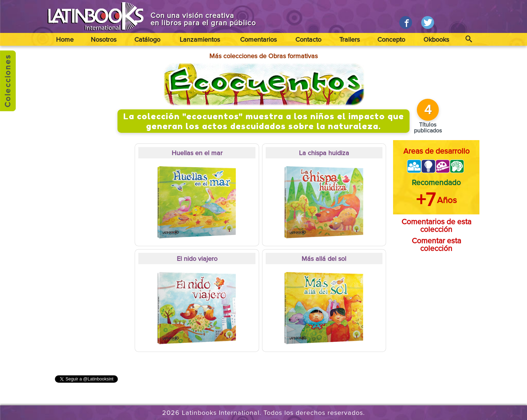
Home (65, 40)
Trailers (350, 40)
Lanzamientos (200, 40)
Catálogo (147, 40)
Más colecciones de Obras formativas (263, 56)
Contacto (308, 40)
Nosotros (104, 40)
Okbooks (436, 40)
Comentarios (258, 40)
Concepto (391, 40)
